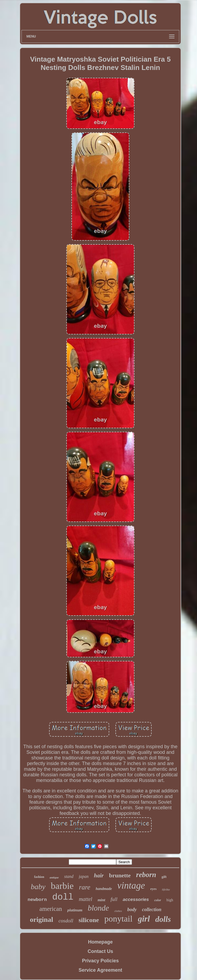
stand (69, 876)
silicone (89, 920)
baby (38, 887)
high (170, 900)
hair (99, 875)
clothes (118, 911)
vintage (131, 886)
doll (63, 897)
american (51, 909)
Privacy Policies (100, 961)
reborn (146, 875)
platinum (75, 910)
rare (85, 887)
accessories (136, 899)
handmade (104, 889)
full (114, 899)
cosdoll (66, 921)
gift (164, 877)
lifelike (166, 889)
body (132, 910)
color (158, 900)
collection (152, 910)
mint (101, 900)
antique (54, 877)
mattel (86, 899)
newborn (37, 900)
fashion (39, 877)
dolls (163, 919)
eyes (153, 889)
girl (144, 919)
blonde (98, 908)
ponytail (118, 919)
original (41, 920)
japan (84, 876)
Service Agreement (100, 970)
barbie (62, 886)
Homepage (100, 942)
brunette (120, 875)
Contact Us (100, 951)
